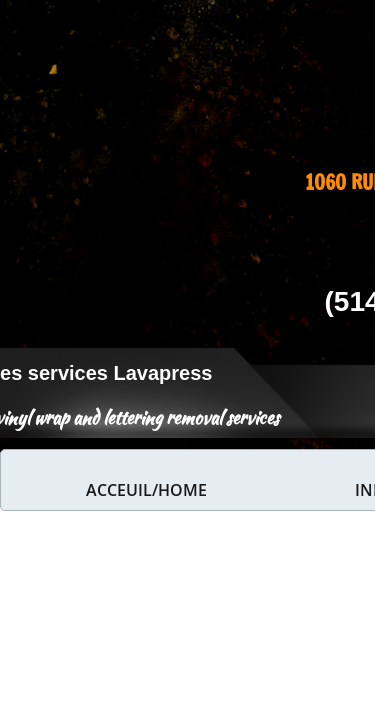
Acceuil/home (146, 490)
